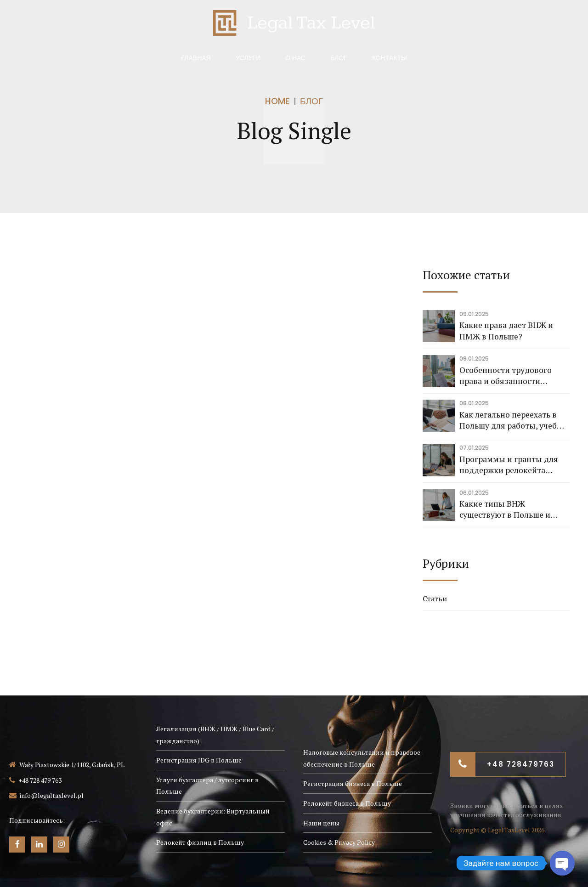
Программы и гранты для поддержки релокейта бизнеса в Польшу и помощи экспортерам (514, 465)
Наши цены (321, 823)
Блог (339, 58)
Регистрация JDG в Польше (199, 760)
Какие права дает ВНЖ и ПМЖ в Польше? (506, 331)
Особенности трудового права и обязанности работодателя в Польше (506, 376)
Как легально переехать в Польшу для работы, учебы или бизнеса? (511, 421)
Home (277, 101)
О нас (295, 58)
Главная (196, 58)
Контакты (390, 58)
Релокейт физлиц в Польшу (200, 842)
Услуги (248, 58)
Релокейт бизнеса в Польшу (347, 803)
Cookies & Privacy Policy (339, 842)
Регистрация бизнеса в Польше (353, 783)
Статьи (435, 599)
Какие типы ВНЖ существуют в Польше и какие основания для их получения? (506, 510)
